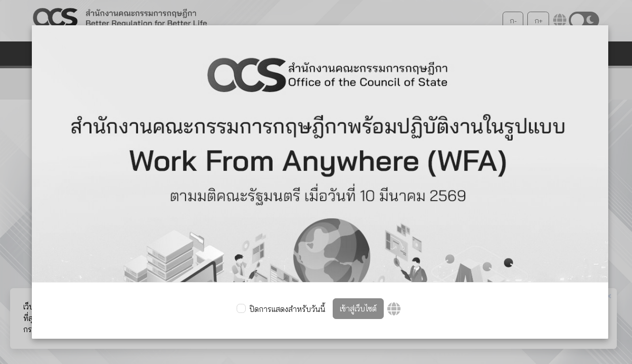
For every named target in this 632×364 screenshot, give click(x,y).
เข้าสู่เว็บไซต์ (358, 309)
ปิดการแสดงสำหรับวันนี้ (287, 309)
